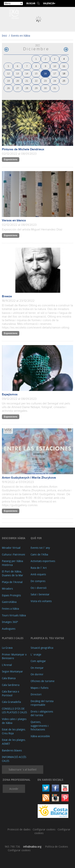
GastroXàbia (9, 602)
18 (64, 73)
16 (45, 73)
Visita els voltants (41, 601)
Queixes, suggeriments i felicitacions (40, 726)
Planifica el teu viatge (47, 638)
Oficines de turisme (43, 681)
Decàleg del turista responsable (42, 703)
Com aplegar (38, 661)
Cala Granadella (11, 702)
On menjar (37, 668)
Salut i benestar (40, 594)
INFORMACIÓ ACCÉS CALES (14, 759)
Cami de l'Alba (39, 554)
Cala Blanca (9, 678)
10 (55, 66)
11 (64, 66)
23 (45, 81)
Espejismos (10, 395)
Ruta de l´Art (39, 568)
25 (64, 81)
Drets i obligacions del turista (42, 713)
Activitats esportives (43, 561)
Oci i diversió (39, 588)
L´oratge (36, 654)
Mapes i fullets (40, 688)
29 (36, 88)
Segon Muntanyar (12, 671)
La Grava (7, 648)
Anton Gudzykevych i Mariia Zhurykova (29, 478)
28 (27, 88)
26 (8, 88)
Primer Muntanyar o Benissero (14, 656)
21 (27, 81)
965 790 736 (12, 847)
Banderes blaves (12, 750)
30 (45, 88)
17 (55, 73)
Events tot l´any (40, 548)
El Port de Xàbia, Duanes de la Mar (13, 573)
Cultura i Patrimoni (13, 554)
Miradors (7, 589)
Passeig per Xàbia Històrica (12, 563)
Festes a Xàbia (10, 609)
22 (36, 81)
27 (18, 88)
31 (55, 88)
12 (8, 73)
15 (36, 73)
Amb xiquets (38, 574)
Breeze (7, 296)
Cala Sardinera (11, 685)
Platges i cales (13, 638)
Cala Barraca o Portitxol (11, 693)
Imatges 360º (10, 622)
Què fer (36, 538)
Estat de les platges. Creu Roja (14, 731)
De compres (38, 581)
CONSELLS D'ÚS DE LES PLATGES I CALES (14, 710)
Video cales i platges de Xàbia (14, 721)
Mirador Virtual (11, 548)
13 (18, 73)
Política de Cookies (57, 847)
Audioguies (9, 629)
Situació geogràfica (42, 648)
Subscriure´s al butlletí (23, 769)
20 (18, 81)
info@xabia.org (32, 847)
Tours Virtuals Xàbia (14, 615)
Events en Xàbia (21, 36)
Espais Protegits (11, 595)
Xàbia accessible (40, 736)
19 (8, 81)
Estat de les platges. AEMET (14, 742)
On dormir (37, 674)
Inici (4, 36)
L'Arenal (7, 665)
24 (55, 81)
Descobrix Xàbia (14, 538)
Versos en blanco (14, 221)
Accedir (14, 789)
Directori (36, 694)
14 (27, 73)
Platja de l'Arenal (12, 582)
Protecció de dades (19, 829)
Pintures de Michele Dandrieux (23, 149)
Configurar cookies (44, 829)
